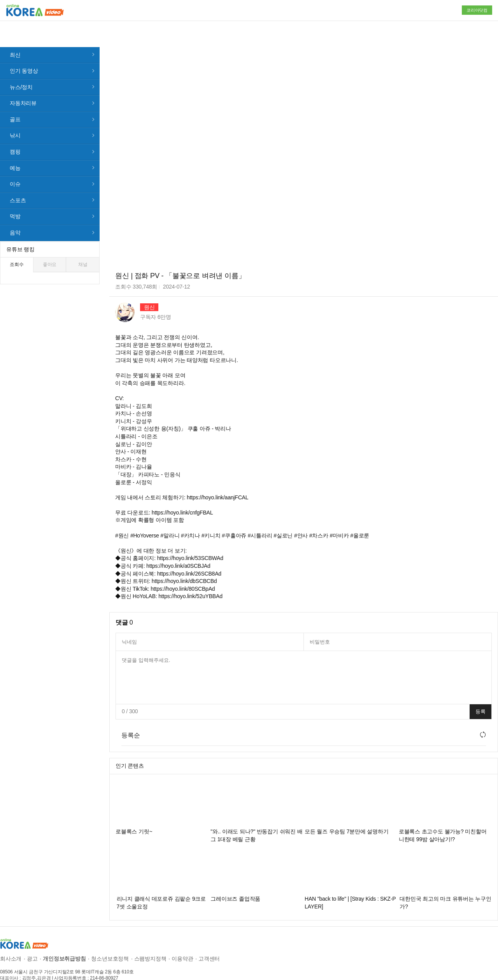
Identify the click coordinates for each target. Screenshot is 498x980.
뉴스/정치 (21, 67)
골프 (15, 100)
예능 (15, 148)
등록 (480, 692)
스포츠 (18, 180)
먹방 (15, 196)
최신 (15, 35)
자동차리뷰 (23, 83)
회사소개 (11, 939)
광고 (32, 939)
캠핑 (15, 132)
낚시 (15, 115)
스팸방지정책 (150, 939)
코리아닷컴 (477, 10)
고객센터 (209, 939)
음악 (15, 213)
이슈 (15, 164)
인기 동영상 (24, 51)
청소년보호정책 (110, 939)
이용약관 (182, 939)
